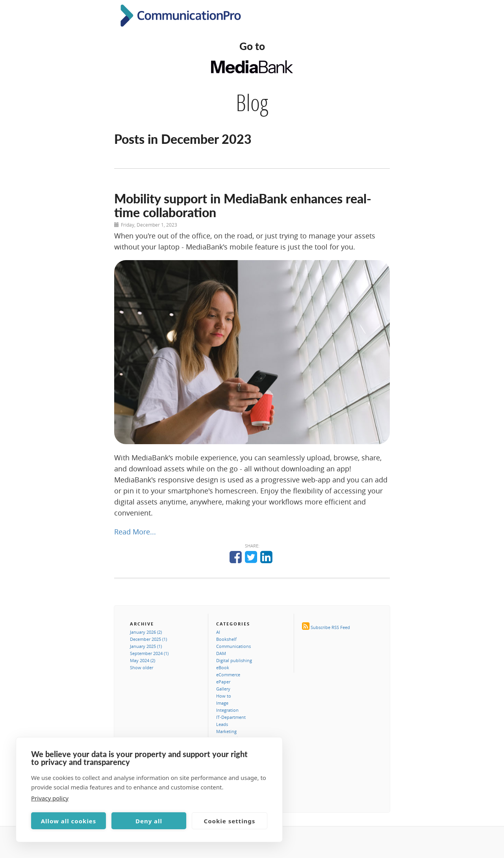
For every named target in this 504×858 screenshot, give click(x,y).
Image (222, 703)
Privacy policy (50, 798)
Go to (252, 46)
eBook (223, 667)
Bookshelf (226, 639)
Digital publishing (234, 660)
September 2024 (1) (149, 653)
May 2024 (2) (143, 660)
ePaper (223, 682)
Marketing (226, 731)
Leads (222, 724)
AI (218, 632)
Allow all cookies (69, 821)
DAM (221, 653)
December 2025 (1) (148, 639)
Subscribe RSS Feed (330, 627)
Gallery (223, 689)
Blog (252, 102)
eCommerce (228, 675)
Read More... (135, 532)
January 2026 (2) (146, 632)
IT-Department (231, 717)
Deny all (149, 821)
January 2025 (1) (146, 646)
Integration (227, 710)
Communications (233, 646)
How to (224, 696)
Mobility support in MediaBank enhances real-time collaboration (243, 205)
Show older (142, 667)
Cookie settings (230, 821)
